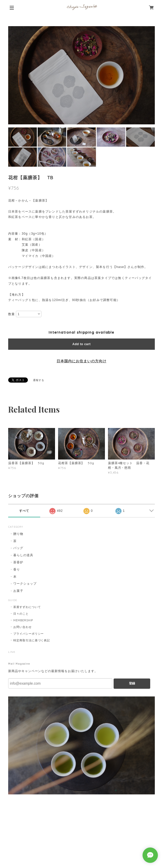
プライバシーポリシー (29, 634)
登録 (132, 683)
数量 (12, 314)
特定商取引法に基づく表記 (32, 640)
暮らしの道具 (23, 555)
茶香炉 (18, 562)
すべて (24, 511)
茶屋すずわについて (27, 607)
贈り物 (18, 534)
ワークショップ (25, 583)
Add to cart (81, 344)
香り (17, 569)
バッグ (18, 548)
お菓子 (18, 591)
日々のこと (21, 614)
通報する (39, 380)
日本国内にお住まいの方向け (81, 361)
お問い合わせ (23, 627)
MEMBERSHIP (23, 620)
